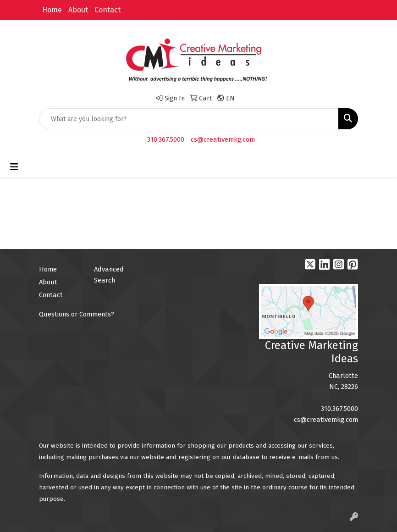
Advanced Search (109, 275)
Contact (108, 10)
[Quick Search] (189, 119)
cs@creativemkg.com (223, 139)
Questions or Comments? (77, 314)
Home (52, 10)
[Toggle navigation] (14, 167)
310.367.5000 (166, 139)
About (78, 10)
